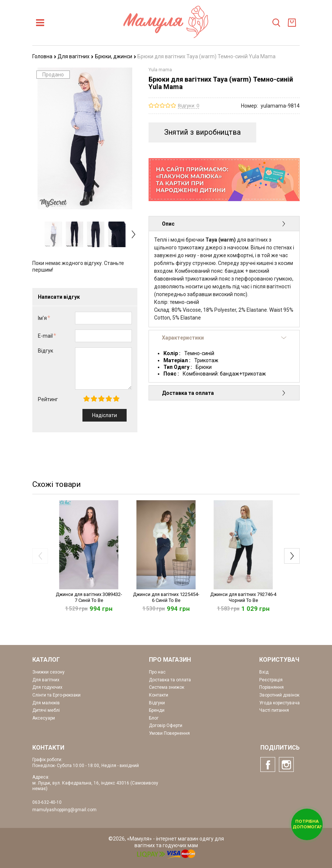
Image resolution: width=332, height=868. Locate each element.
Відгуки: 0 (188, 106)
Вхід (264, 672)
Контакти (159, 695)
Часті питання (274, 710)
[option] (53, 234)
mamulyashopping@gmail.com (64, 810)
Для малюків (46, 703)
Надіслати (105, 415)
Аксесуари (44, 718)
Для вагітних (76, 56)
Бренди (157, 710)
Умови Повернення (169, 733)
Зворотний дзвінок (279, 695)
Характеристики (224, 338)
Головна (44, 56)
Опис (224, 224)
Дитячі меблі (46, 710)
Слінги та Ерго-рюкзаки (56, 695)
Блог (154, 718)
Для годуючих (47, 687)
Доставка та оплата (224, 393)
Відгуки (157, 703)
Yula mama (160, 70)
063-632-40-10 (47, 802)
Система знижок (167, 687)
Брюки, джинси (116, 56)
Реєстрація (271, 680)
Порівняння (271, 687)
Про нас (157, 672)
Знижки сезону (48, 672)
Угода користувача (279, 703)
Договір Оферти (166, 725)
